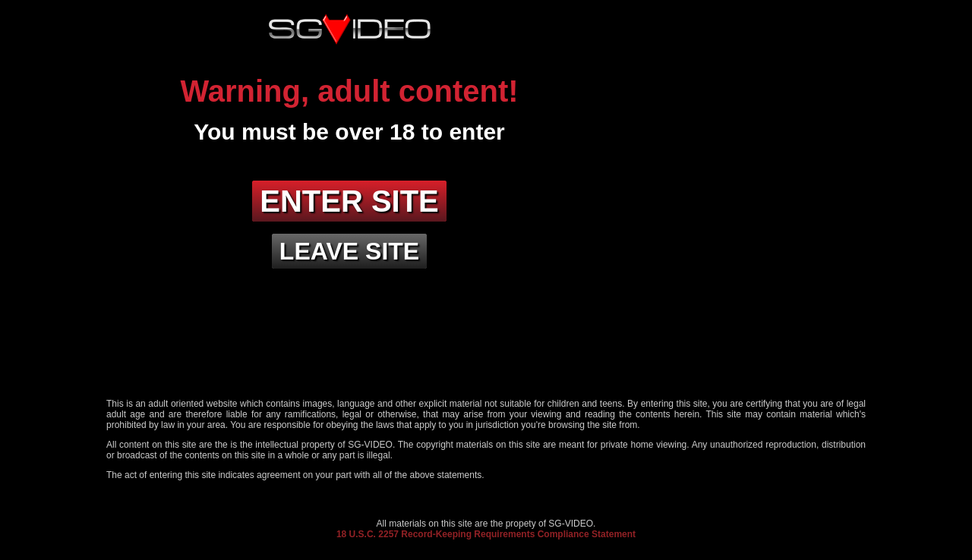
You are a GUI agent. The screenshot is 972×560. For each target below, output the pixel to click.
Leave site (349, 251)
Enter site (349, 201)
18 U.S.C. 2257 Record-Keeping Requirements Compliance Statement (486, 534)
